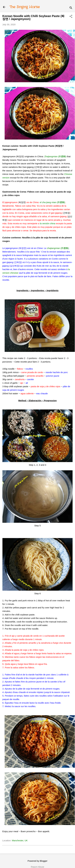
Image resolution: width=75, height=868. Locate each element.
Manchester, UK (20, 840)
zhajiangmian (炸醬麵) (58, 248)
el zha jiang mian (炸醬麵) (52, 202)
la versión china (47, 223)
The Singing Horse (25, 7)
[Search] (71, 8)
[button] (71, 17)
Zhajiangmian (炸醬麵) (55, 156)
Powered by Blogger (37, 861)
